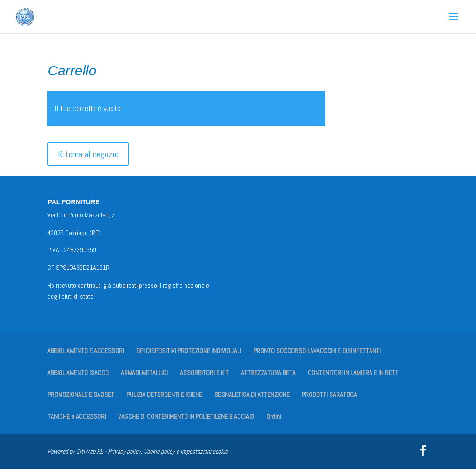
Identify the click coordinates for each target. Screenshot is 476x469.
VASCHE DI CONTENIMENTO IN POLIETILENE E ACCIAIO (186, 416)
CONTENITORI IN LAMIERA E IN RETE (353, 373)
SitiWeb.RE (90, 451)
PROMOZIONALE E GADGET (81, 395)
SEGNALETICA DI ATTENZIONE (252, 395)
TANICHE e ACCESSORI (77, 416)
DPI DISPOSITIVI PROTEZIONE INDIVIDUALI (189, 351)
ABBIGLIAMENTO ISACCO (78, 373)
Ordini (274, 416)
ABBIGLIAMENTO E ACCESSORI (86, 351)
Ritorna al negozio (88, 154)
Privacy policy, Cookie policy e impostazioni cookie (168, 451)
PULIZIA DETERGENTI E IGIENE (164, 395)
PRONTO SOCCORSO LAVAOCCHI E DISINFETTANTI (317, 351)
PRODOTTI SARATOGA (329, 395)
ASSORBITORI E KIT (204, 373)
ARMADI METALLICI (144, 373)
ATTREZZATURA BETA (268, 373)
